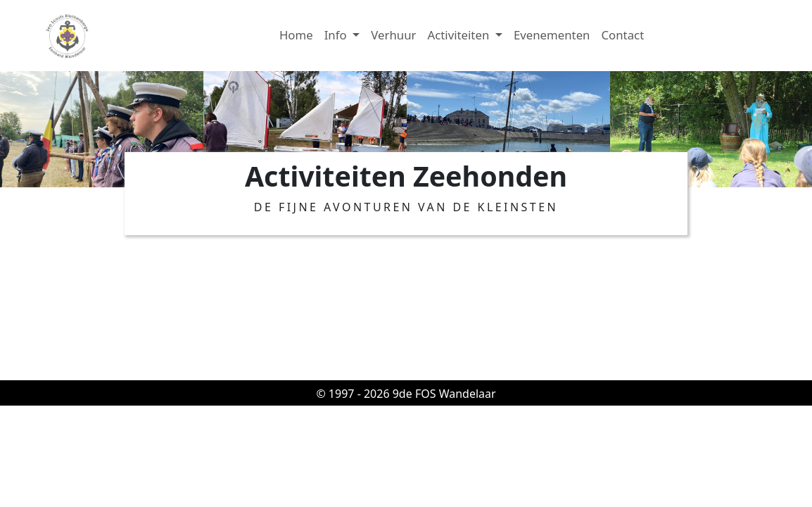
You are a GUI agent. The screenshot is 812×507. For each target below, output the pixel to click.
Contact (622, 35)
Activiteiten (459, 35)
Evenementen (552, 35)
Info (337, 35)
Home (296, 35)
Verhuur (393, 35)
